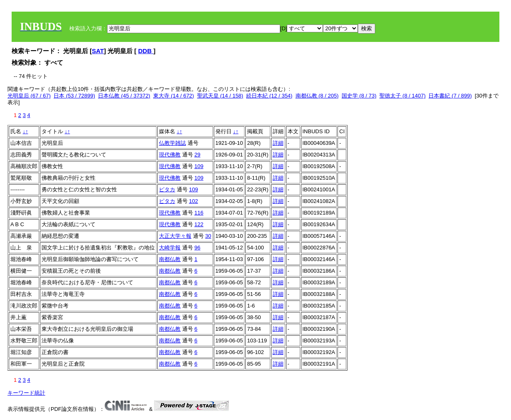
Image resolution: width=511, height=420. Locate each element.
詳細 (278, 143)
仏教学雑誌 (172, 143)
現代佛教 (170, 155)
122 (199, 224)
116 (199, 213)
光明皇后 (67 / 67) (29, 96)
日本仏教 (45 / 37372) (124, 96)
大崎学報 (170, 248)
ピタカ (167, 189)
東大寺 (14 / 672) (174, 96)
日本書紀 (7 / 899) (450, 96)
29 (197, 155)
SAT (98, 51)
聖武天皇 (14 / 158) (220, 96)
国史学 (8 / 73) (359, 96)
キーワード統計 (26, 393)
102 (193, 201)
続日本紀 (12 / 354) (269, 96)
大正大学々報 (175, 236)
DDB (146, 51)
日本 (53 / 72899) (74, 96)
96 (197, 248)
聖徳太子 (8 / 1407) (402, 96)
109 (199, 166)
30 (208, 236)
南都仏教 (170, 259)
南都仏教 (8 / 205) (317, 96)
